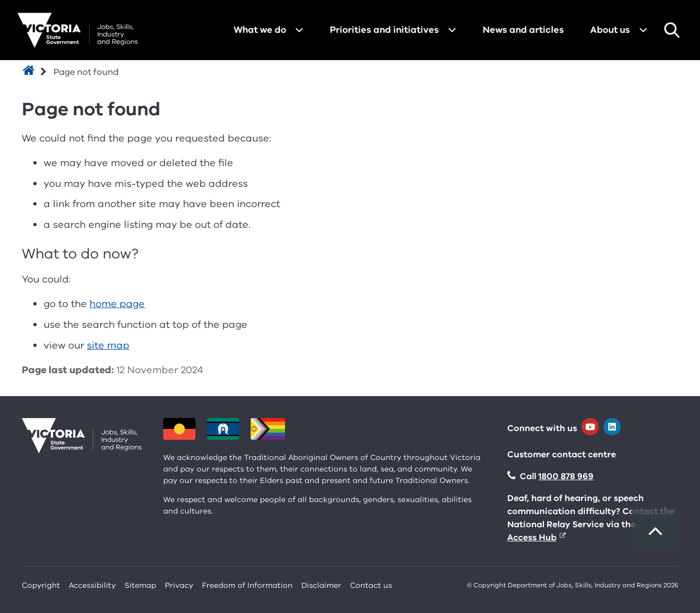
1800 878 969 (566, 476)
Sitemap (140, 585)
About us (610, 30)
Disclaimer (321, 585)
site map (108, 345)
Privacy (179, 585)
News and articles (523, 30)
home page (117, 304)
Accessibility (92, 585)
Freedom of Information (247, 585)
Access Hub (532, 538)
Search (672, 30)
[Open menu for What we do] (299, 30)
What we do (260, 30)
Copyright (41, 585)
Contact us (371, 585)
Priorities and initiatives (384, 30)
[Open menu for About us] (643, 30)
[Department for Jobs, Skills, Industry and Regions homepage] (78, 30)
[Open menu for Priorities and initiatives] (452, 30)
